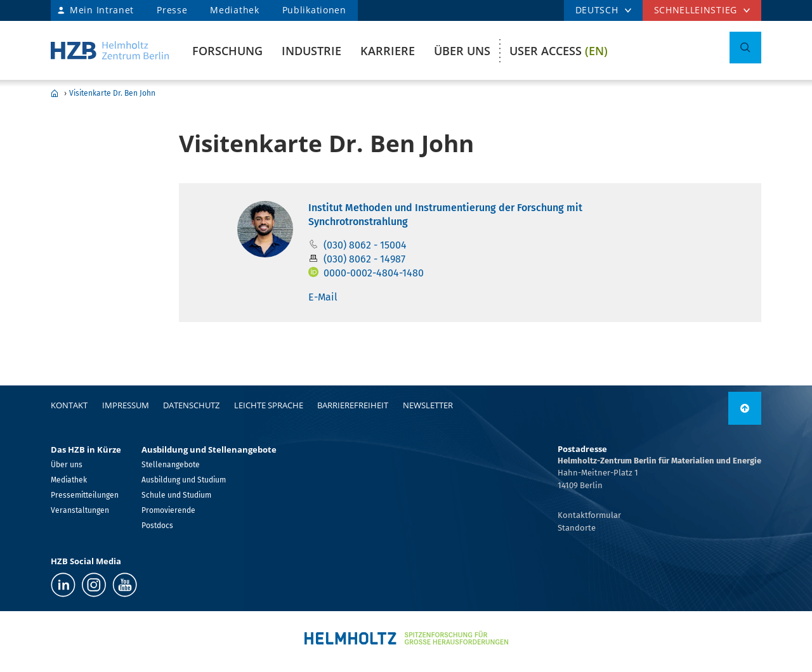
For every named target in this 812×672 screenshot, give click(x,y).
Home (55, 93)
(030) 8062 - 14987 (364, 259)
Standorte (577, 528)
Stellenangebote (171, 465)
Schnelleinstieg (696, 10)
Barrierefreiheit (353, 405)
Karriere (388, 51)
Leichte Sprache (269, 405)
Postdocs (157, 526)
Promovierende (168, 510)
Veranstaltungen (80, 510)
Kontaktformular (589, 515)
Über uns (462, 51)
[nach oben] (745, 408)
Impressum (126, 405)
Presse (172, 10)
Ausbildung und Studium (184, 480)
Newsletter (428, 405)
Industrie (311, 51)
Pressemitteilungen (85, 495)
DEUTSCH (597, 10)
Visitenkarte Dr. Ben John (112, 93)
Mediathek (234, 10)
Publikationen (314, 10)
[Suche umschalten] (745, 48)
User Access (559, 51)
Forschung (227, 51)
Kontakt (69, 405)
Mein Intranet (102, 10)
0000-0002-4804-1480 (374, 273)
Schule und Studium (176, 495)
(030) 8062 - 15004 (365, 245)
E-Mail (323, 297)
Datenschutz (191, 405)
